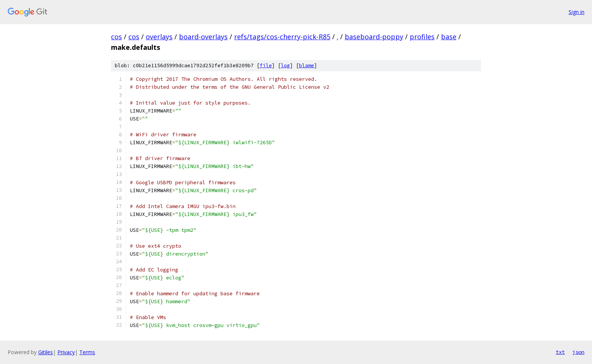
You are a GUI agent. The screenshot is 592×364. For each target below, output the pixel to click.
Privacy (66, 352)
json (578, 352)
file (266, 66)
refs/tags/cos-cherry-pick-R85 (282, 37)
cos (116, 37)
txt (560, 352)
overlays (159, 37)
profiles (422, 37)
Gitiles (45, 352)
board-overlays (203, 37)
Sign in (577, 12)
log (285, 66)
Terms (87, 352)
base (449, 37)
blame (307, 66)
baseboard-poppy (374, 37)
